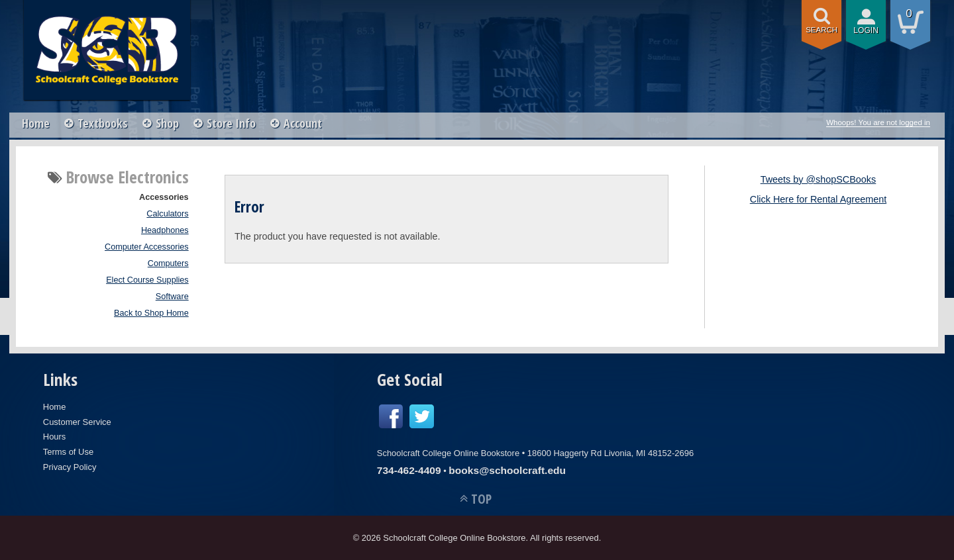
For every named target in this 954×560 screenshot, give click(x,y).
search (821, 30)
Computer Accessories (147, 247)
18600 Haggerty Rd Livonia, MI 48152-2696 (610, 453)
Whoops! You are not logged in (878, 122)
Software (172, 297)
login (866, 30)
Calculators (167, 214)
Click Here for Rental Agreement (818, 199)
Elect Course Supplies (147, 280)
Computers (168, 263)
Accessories (164, 197)
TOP (481, 499)
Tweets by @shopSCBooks (819, 179)
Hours (55, 437)
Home (36, 123)
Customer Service (77, 422)
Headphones (165, 230)
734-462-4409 (409, 470)
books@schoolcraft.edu (507, 470)
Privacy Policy (70, 467)
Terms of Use (68, 452)
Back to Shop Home (151, 313)
